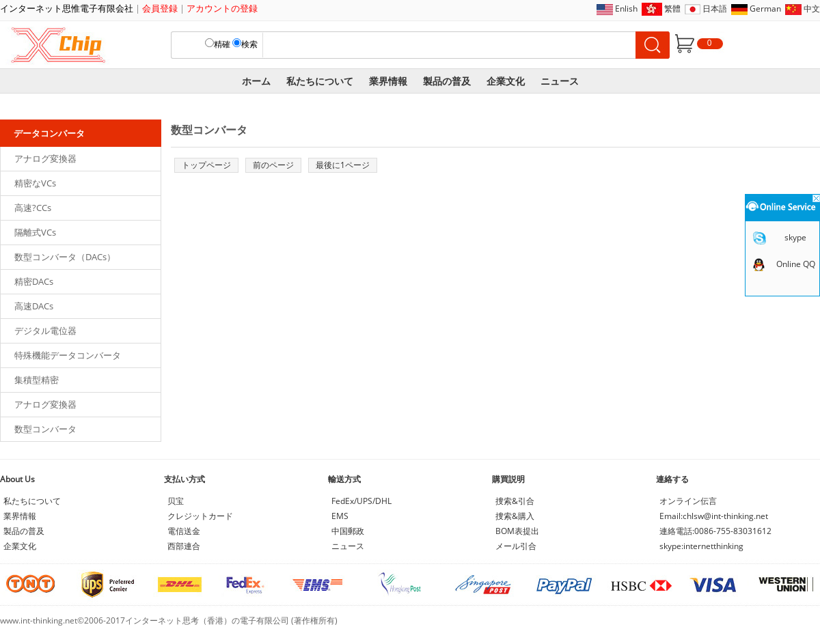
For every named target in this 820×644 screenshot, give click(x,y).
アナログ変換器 (45, 158)
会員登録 (160, 8)
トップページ (206, 165)
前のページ (273, 165)
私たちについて (320, 81)
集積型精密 (37, 380)
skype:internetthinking (701, 546)
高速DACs (34, 306)
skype (795, 237)
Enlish (626, 9)
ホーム (256, 81)
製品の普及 (447, 81)
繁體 (672, 9)
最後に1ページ (343, 165)
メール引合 (516, 546)
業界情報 (388, 81)
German (765, 9)
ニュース (560, 81)
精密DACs (34, 281)
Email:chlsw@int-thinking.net (714, 516)
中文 (812, 9)
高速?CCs (33, 208)
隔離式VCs (35, 232)
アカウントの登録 (222, 8)
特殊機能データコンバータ (68, 355)
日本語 (715, 9)
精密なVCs (35, 183)
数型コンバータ (45, 429)
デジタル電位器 (45, 331)
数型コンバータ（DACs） (65, 257)
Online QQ (796, 264)
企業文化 (506, 81)
